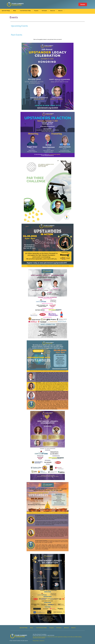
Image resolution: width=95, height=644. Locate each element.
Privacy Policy (36, 641)
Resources (53, 11)
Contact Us (42, 641)
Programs (36, 11)
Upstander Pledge (6, 11)
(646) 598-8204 (51, 635)
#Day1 (15, 11)
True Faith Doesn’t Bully (25, 11)
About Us (60, 11)
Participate (44, 11)
